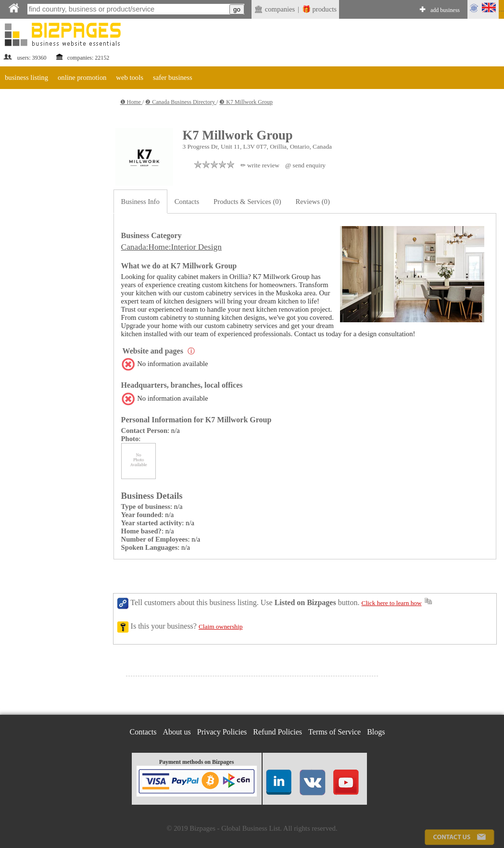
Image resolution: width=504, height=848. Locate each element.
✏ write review (260, 165)
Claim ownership (220, 627)
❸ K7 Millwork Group (246, 102)
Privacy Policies (222, 732)
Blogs (376, 732)
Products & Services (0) (247, 202)
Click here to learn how (392, 603)
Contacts (187, 202)
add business (445, 10)
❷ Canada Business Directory (181, 102)
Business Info (140, 202)
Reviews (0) (313, 202)
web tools (130, 77)
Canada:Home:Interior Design (171, 247)
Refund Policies (277, 732)
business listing (26, 77)
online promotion (82, 77)
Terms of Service (334, 732)
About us (177, 732)
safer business (173, 77)
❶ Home (131, 102)
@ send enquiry (305, 165)
